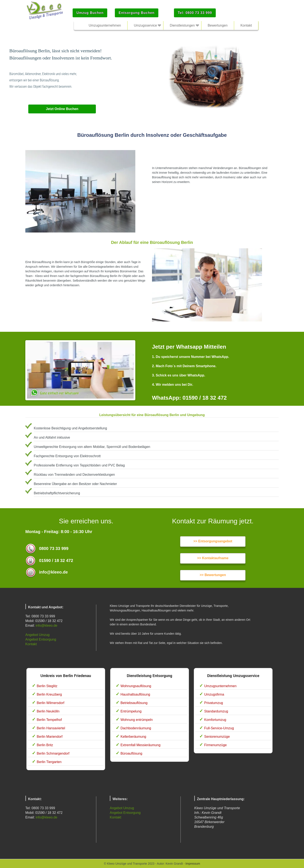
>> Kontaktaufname (213, 558)
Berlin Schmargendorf (53, 753)
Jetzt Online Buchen (62, 109)
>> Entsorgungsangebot (213, 541)
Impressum (193, 864)
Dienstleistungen (182, 25)
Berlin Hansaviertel (51, 728)
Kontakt (31, 644)
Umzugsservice (145, 25)
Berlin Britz (45, 745)
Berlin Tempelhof (49, 720)
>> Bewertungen (213, 575)
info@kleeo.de (47, 625)
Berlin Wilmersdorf (51, 703)
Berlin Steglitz (47, 686)
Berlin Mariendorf (50, 737)
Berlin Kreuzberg (49, 694)
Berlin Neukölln (48, 711)
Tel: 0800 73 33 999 (195, 13)
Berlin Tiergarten (49, 762)
